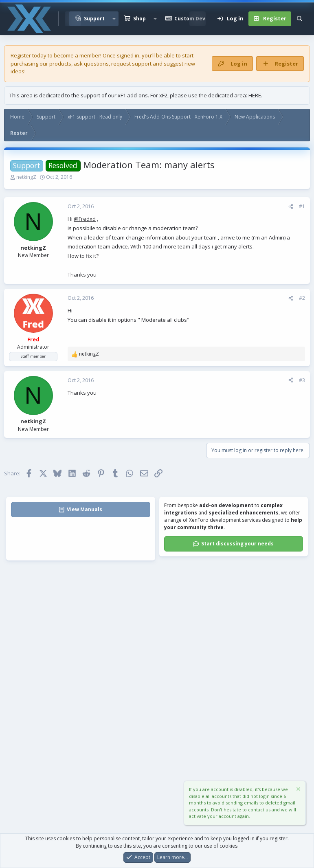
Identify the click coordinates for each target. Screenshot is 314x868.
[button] (114, 19)
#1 (302, 206)
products (60, 64)
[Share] (291, 207)
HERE (255, 95)
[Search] (300, 19)
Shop (139, 19)
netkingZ (26, 177)
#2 (302, 298)
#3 (302, 380)
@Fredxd (85, 219)
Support (94, 19)
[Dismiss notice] (298, 790)
